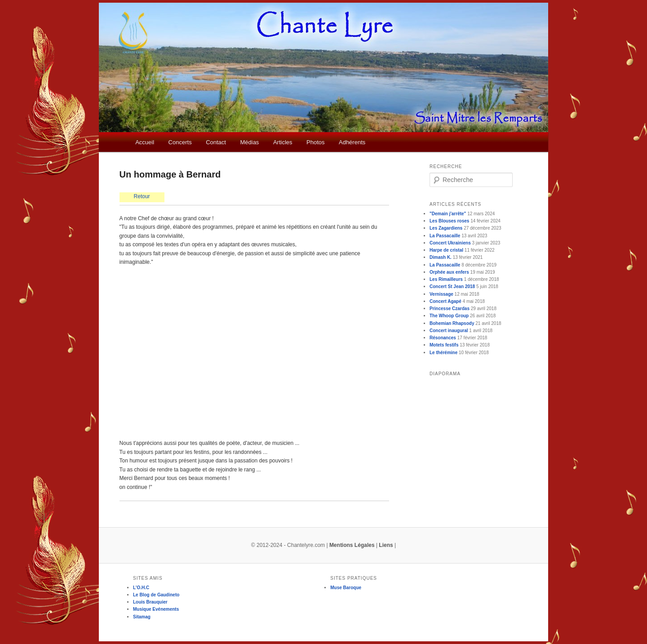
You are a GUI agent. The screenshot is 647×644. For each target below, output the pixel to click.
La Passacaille (445, 236)
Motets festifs (444, 345)
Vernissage (441, 294)
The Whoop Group (449, 316)
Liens (386, 545)
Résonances (443, 338)
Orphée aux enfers (449, 272)
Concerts (180, 142)
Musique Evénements (156, 609)
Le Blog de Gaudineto (156, 595)
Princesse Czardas (450, 309)
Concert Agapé (445, 301)
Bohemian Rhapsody (452, 323)
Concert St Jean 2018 (452, 286)
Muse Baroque (346, 588)
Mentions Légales (352, 545)
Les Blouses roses (449, 221)
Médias (249, 142)
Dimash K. (441, 257)
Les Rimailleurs (446, 279)
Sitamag (142, 617)
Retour (142, 196)
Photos (315, 142)
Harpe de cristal (446, 250)
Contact (216, 142)
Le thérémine (443, 353)
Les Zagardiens (446, 228)
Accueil (145, 142)
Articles (283, 142)
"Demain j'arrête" (448, 214)
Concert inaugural (449, 331)
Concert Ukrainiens (450, 243)
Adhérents (352, 142)
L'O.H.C (141, 588)
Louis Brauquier (150, 602)
